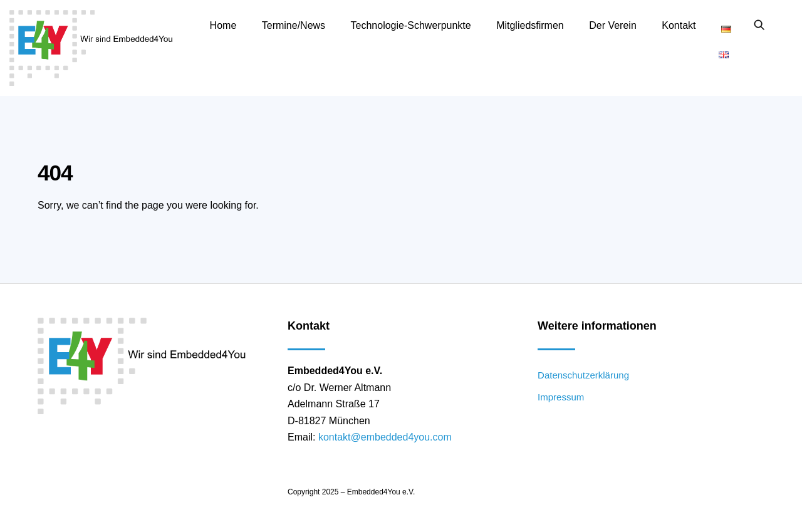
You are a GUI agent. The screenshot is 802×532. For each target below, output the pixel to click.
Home (223, 25)
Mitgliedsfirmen (530, 25)
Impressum (561, 397)
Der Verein (613, 25)
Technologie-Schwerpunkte (411, 25)
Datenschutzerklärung (583, 375)
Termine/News (294, 25)
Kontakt (679, 25)
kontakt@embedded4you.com (385, 437)
